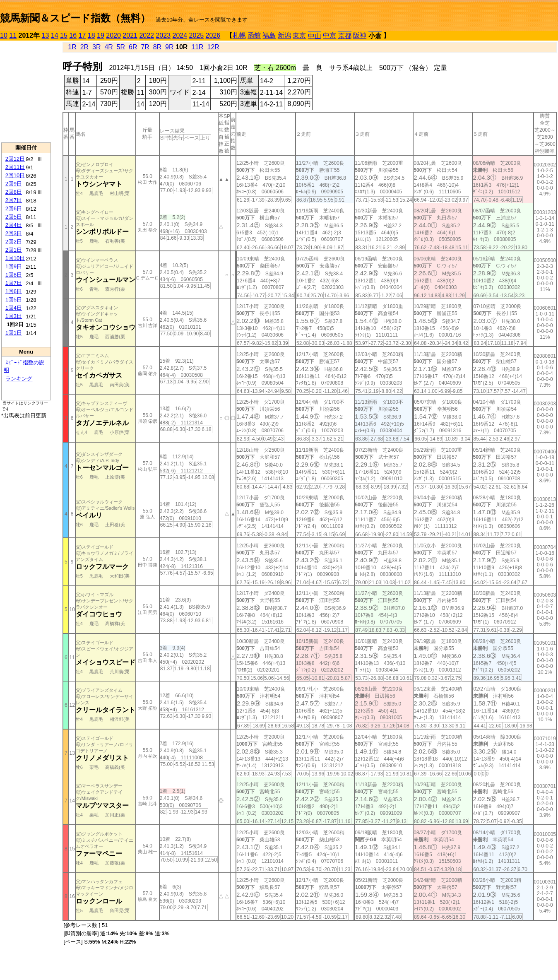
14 (55, 35)
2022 (147, 35)
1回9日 (14, 266)
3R (96, 47)
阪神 (360, 35)
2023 (163, 35)
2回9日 (14, 184)
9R (169, 47)
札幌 (239, 35)
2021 (130, 35)
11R (197, 47)
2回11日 (15, 167)
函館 (254, 35)
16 (73, 35)
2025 (197, 35)
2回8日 (14, 192)
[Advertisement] (26, 91)
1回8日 (14, 275)
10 (4, 35)
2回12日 (15, 159)
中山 (315, 36)
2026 (213, 35)
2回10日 (15, 175)
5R (121, 47)
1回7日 (14, 283)
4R (108, 47)
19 (101, 35)
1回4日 (14, 308)
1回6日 (14, 291)
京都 (345, 36)
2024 (180, 35)
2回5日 (14, 217)
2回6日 (14, 208)
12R (213, 47)
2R (84, 47)
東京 (299, 35)
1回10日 (15, 258)
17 (82, 35)
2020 (113, 35)
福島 (269, 35)
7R (145, 47)
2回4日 (14, 225)
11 (13, 35)
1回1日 (14, 333)
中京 (330, 35)
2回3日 (14, 233)
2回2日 (14, 242)
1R (72, 47)
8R (157, 47)
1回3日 (14, 316)
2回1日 (14, 250)
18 (91, 35)
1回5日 (14, 300)
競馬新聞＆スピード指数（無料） (75, 18)
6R (133, 47)
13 (46, 35)
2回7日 (14, 200)
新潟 (284, 35)
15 (64, 35)
